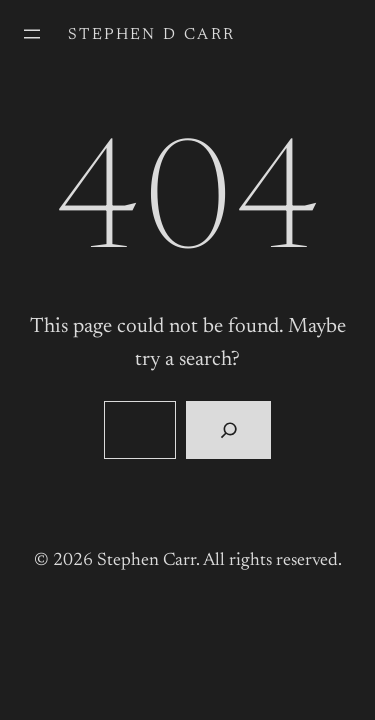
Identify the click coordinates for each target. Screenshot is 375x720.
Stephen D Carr (152, 35)
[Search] (228, 430)
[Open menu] (32, 34)
